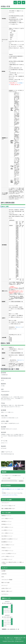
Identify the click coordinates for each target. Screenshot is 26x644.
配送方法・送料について (7, 591)
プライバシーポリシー (10, 639)
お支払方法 (4, 574)
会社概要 (3, 571)
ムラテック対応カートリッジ (8, 556)
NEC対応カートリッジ (6, 521)
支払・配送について (9, 638)
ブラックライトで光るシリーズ (8, 506)
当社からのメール (19, 327)
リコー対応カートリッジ (7, 559)
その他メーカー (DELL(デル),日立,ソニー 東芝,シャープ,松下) (13, 563)
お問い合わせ (18, 639)
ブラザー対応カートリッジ (7, 551)
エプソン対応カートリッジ (7, 519)
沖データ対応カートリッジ (7, 527)
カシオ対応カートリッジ (7, 530)
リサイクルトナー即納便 (7, 580)
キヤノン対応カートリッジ (7, 533)
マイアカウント (5, 594)
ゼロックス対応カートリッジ (8, 545)
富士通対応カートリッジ (7, 542)
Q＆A (3, 577)
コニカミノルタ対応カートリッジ (9, 554)
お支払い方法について (6, 588)
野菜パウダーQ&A (5, 583)
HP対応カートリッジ (6, 548)
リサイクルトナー (5, 503)
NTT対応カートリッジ (6, 524)
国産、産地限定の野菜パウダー (8, 509)
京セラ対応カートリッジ (7, 536)
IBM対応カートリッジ (6, 516)
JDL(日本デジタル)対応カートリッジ (9, 539)
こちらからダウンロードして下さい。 (10, 495)
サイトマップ (4, 585)
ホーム (2, 638)
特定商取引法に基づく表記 (20, 638)
